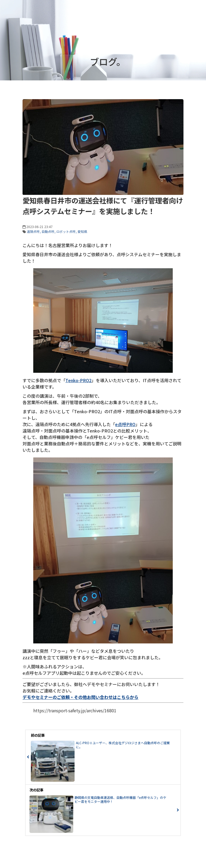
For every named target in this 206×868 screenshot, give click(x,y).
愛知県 (82, 231)
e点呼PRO (125, 424)
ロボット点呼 (66, 231)
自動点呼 (48, 231)
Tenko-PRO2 (78, 380)
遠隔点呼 (33, 231)
